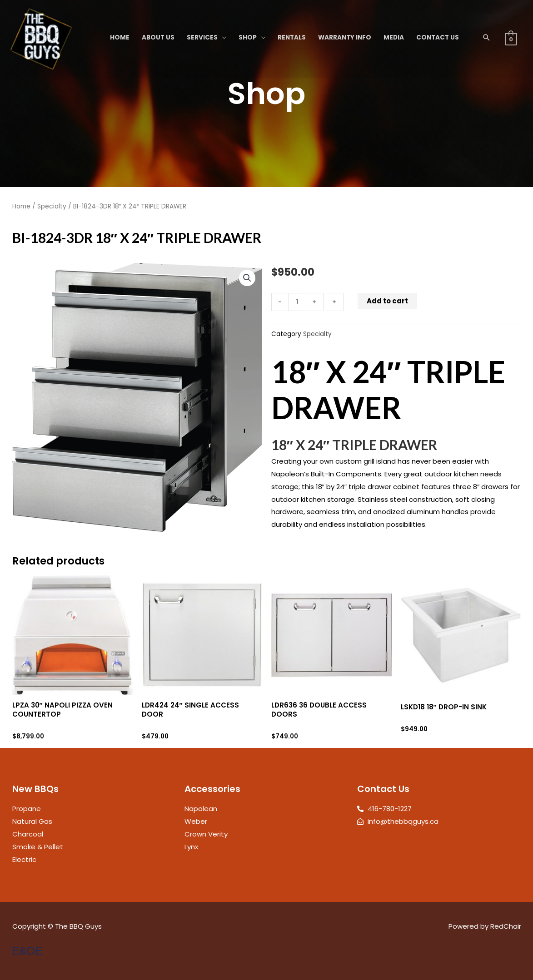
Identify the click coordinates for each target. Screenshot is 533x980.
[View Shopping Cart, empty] (511, 39)
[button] (487, 37)
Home (21, 206)
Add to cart (387, 301)
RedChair (506, 926)
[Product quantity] (297, 302)
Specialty (52, 206)
